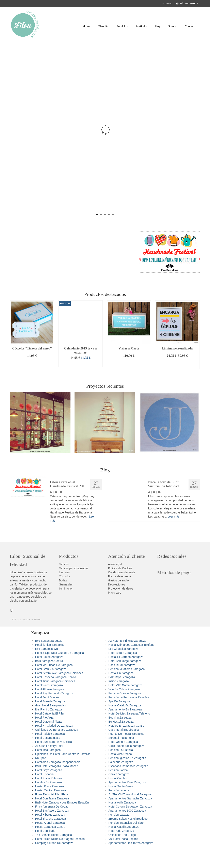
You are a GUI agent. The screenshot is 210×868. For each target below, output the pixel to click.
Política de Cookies (120, 586)
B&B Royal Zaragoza (122, 695)
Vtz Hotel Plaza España (123, 857)
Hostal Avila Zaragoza (122, 820)
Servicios (122, 26)
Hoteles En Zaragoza (49, 800)
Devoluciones (117, 602)
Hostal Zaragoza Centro (50, 845)
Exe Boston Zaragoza (49, 659)
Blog (157, 26)
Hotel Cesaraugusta (48, 756)
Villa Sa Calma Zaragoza (124, 707)
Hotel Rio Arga (44, 736)
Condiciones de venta (122, 590)
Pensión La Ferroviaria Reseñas (129, 715)
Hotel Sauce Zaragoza (49, 675)
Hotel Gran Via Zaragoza (51, 687)
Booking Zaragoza (120, 736)
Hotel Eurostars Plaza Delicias (54, 760)
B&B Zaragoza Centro (49, 679)
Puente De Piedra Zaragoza (126, 752)
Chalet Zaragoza (119, 792)
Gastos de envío (118, 598)
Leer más (173, 535)
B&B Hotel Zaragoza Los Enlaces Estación (62, 820)
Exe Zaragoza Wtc (47, 667)
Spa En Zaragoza (120, 719)
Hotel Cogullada (45, 849)
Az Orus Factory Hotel (49, 764)
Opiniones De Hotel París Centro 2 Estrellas (63, 772)
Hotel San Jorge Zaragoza (125, 679)
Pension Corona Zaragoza (125, 711)
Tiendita (103, 26)
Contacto (190, 26)
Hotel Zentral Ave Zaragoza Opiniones (59, 691)
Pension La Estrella (121, 768)
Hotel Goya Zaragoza (49, 788)
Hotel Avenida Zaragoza (50, 719)
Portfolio (141, 26)
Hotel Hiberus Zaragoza (50, 833)
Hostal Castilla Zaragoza (124, 845)
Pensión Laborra (119, 808)
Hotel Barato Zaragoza (123, 671)
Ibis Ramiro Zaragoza (49, 727)
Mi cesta (187, 3)
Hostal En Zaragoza (121, 691)
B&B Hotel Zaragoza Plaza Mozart (57, 784)
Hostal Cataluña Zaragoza (125, 723)
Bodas (63, 598)
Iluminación (66, 607)
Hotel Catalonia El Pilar (50, 731)
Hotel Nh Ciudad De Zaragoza (54, 744)
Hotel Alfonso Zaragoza (50, 707)
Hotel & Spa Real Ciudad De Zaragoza (60, 671)
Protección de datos (121, 607)
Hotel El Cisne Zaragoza (51, 837)
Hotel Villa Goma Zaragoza (126, 703)
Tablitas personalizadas (74, 586)
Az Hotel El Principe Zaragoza (127, 659)
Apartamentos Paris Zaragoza (127, 800)
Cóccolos (65, 594)
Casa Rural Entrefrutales (124, 748)
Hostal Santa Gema (121, 804)
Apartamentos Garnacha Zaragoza (130, 816)
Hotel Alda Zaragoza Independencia (58, 780)
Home (87, 26)
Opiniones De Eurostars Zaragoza (57, 748)
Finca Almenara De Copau (52, 825)
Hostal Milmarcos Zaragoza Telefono (132, 663)
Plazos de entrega (120, 594)
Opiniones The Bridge (122, 853)
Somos (172, 26)
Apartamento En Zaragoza (125, 727)
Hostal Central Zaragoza (51, 808)
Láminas (64, 590)
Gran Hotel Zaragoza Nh (51, 723)
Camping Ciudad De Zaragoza (54, 861)
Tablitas (64, 582)
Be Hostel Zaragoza (121, 740)
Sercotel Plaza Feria (121, 756)
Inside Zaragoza (119, 699)
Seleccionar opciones (177, 382)
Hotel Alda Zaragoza (121, 849)
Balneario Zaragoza (121, 780)
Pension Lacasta (119, 833)
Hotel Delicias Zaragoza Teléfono (129, 731)
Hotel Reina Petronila (49, 796)
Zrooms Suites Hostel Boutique (128, 837)
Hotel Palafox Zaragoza (50, 752)
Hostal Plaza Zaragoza (50, 804)
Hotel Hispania (44, 792)
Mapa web (115, 611)
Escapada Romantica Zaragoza (128, 784)
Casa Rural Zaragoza (122, 683)
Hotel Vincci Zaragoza (49, 703)
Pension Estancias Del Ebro (126, 841)
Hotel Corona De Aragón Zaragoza (130, 825)
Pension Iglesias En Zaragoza (127, 776)
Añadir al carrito (32, 380)
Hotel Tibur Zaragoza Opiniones (55, 699)
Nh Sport (41, 776)
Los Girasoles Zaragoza (124, 667)
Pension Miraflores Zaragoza (127, 687)
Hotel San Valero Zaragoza (52, 829)
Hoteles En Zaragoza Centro (126, 744)
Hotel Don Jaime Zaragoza (52, 816)
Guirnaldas (66, 602)
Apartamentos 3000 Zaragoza (127, 829)
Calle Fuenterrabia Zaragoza (127, 764)
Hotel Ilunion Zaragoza (50, 663)
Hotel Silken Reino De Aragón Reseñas (60, 857)
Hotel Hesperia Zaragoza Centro (56, 695)
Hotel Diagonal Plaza (49, 740)
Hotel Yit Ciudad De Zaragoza (54, 683)
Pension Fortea (118, 788)
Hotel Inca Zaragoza (48, 768)
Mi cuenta (167, 3)
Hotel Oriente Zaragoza (123, 760)
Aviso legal (115, 582)
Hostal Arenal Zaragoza (50, 841)
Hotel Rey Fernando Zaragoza (54, 711)
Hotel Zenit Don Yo (47, 715)
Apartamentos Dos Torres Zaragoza (131, 861)
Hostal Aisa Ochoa (120, 772)
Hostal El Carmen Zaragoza (126, 675)
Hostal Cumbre (118, 796)
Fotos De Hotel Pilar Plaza (52, 812)
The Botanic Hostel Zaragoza (54, 853)
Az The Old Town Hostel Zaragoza (130, 812)
